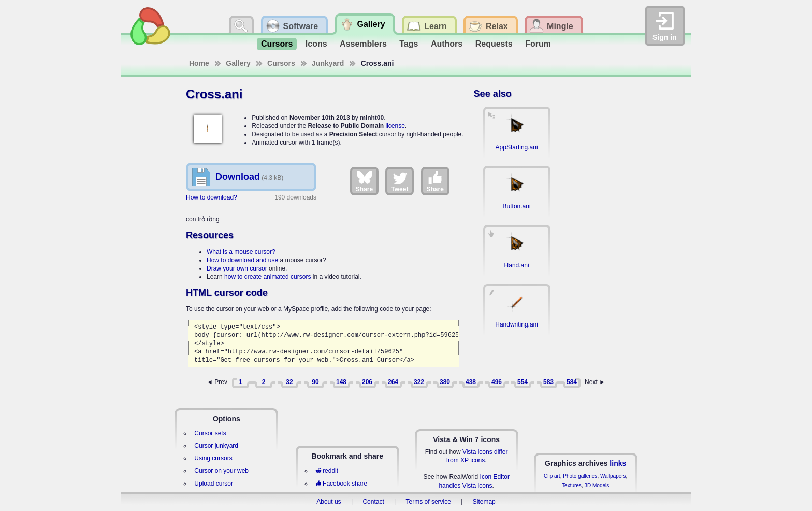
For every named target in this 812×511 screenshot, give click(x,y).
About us (329, 502)
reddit (327, 471)
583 (548, 382)
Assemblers (363, 44)
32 (289, 382)
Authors (447, 44)
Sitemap (484, 502)
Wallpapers (613, 476)
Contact (373, 502)
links (618, 463)
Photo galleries (580, 476)
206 (367, 382)
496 (497, 382)
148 (341, 382)
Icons (316, 44)
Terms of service (429, 502)
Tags (409, 44)
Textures (572, 485)
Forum (538, 44)
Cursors (277, 44)
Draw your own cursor (237, 268)
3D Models (597, 485)
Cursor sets (210, 433)
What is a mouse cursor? (241, 252)
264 (393, 382)
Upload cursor (214, 484)
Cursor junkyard (216, 446)
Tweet (400, 181)
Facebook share (341, 484)
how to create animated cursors (267, 277)
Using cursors (213, 458)
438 (471, 382)
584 (572, 382)
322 (419, 382)
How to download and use (242, 260)
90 (315, 382)
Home (199, 63)
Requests (494, 44)
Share (364, 181)
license (395, 126)
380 (445, 382)
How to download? (212, 197)
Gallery (238, 63)
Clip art (552, 476)
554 (523, 382)
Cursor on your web (221, 471)
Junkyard (328, 63)
